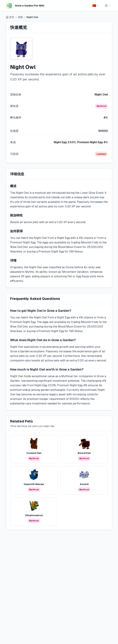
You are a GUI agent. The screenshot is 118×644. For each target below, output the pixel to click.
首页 (10, 17)
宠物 (20, 17)
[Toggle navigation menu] (108, 6)
